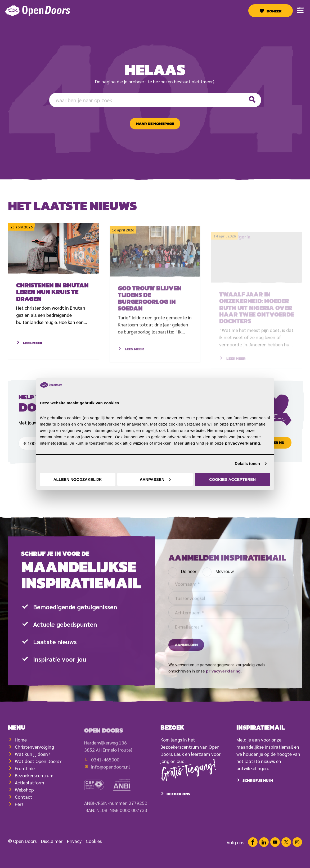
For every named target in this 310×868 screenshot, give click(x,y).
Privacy (74, 853)
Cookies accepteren (232, 479)
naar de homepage (155, 124)
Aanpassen (155, 479)
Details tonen (247, 464)
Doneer (274, 11)
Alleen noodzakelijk (78, 479)
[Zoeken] (252, 100)
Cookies (94, 853)
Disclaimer (52, 853)
